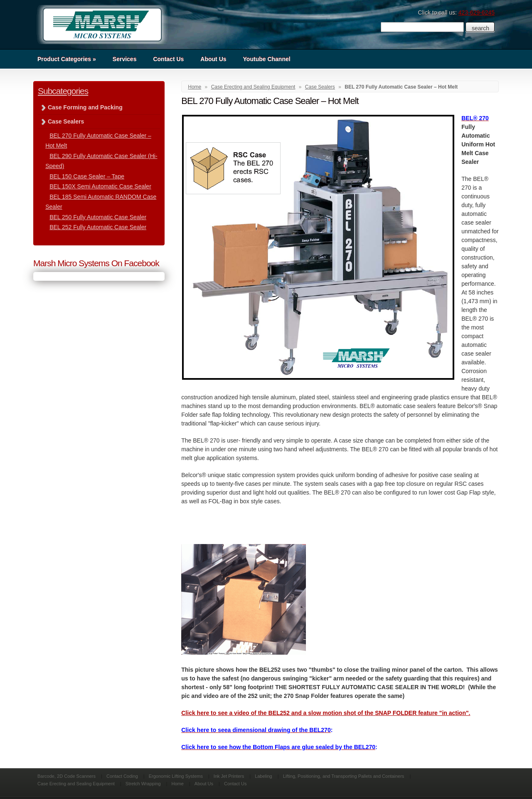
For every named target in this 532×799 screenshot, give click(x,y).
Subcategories (63, 91)
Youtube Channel (267, 59)
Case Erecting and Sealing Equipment (253, 87)
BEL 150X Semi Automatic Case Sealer (100, 186)
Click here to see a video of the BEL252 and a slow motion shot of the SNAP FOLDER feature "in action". (326, 713)
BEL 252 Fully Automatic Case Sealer (98, 227)
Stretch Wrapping (143, 784)
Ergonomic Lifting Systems (176, 776)
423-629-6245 (477, 12)
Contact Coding (122, 776)
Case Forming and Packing (85, 107)
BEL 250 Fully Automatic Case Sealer (98, 217)
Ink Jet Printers (229, 776)
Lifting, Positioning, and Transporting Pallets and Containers (344, 776)
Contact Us (168, 59)
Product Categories (67, 59)
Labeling (264, 776)
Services (125, 59)
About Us (213, 59)
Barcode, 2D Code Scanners (66, 776)
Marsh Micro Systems (102, 25)
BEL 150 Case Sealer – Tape (87, 176)
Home (195, 87)
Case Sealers (320, 87)
